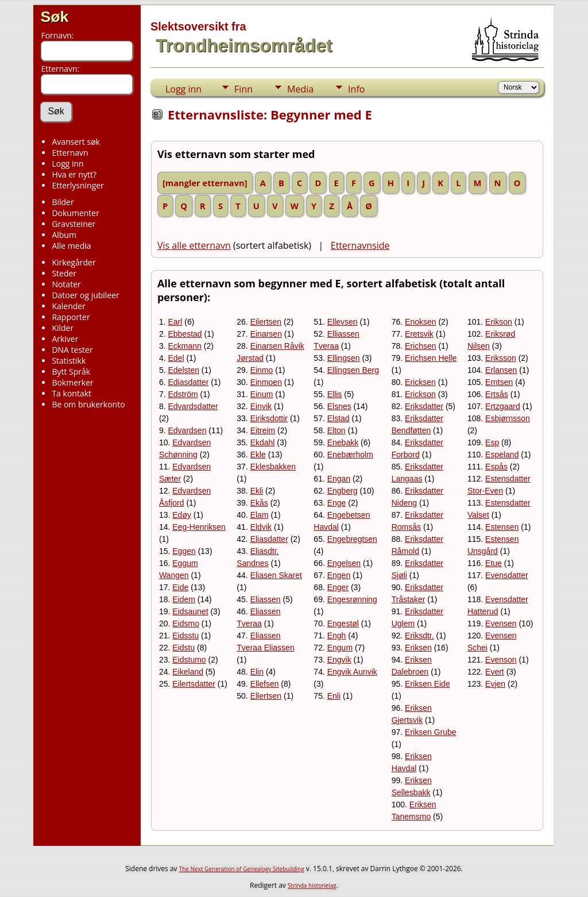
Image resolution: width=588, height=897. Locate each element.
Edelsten (184, 370)
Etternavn (70, 153)
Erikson (499, 322)
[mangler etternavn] (205, 183)
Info (356, 89)
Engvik (339, 660)
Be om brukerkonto (88, 404)
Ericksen (420, 382)
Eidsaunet (190, 611)
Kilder (63, 328)
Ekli (257, 491)
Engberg (343, 491)
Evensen (501, 623)
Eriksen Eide (428, 684)
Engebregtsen (352, 539)
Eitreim (263, 430)
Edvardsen (187, 430)
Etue (494, 563)
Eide (180, 587)
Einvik (261, 406)
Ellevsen (343, 322)
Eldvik (261, 527)
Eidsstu (185, 636)
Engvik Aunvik (352, 672)
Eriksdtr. (419, 636)
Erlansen (501, 370)
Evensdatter (507, 575)
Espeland (502, 455)
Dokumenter (76, 213)
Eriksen (418, 648)
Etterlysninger (78, 185)
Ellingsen (344, 358)
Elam (260, 515)
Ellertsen (266, 696)
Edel (176, 358)
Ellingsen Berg (353, 370)
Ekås (259, 503)
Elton (336, 430)
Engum (340, 648)
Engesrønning (352, 599)
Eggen (184, 551)
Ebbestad (185, 334)
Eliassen (266, 599)
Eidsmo (186, 623)
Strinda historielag (312, 886)
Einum (262, 394)
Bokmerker (72, 382)
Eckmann (185, 346)
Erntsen (499, 382)
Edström (183, 394)
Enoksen (420, 322)
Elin (257, 672)
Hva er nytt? (74, 174)
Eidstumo (189, 660)
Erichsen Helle (431, 358)
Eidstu (183, 648)
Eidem (184, 599)
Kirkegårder (73, 262)
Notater (66, 284)
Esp (492, 442)
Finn (243, 89)
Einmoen (266, 382)
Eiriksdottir (269, 418)
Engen (339, 575)
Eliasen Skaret (276, 575)
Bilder (63, 202)
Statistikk (69, 361)
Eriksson (501, 358)
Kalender (68, 306)
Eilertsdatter (194, 684)
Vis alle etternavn (194, 245)
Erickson (420, 394)
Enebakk (343, 442)
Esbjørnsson (508, 418)
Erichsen (420, 346)
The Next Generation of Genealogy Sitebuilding (242, 869)
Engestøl (343, 623)
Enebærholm (350, 455)
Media (300, 89)
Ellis (335, 394)
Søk (54, 17)
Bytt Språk (71, 371)
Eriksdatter (424, 406)
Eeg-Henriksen (199, 527)
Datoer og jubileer (85, 295)
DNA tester (72, 350)
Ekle (258, 455)
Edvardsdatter (193, 406)
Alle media (71, 246)
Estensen (502, 527)
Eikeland (188, 672)
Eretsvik (419, 334)
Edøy (182, 515)
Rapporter (71, 317)
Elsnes (339, 406)
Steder (64, 273)
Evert (495, 672)
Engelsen (344, 563)
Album (64, 235)
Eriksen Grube (430, 732)
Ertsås (497, 394)
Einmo (262, 370)
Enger (338, 587)
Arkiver (65, 339)
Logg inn (67, 163)
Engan (339, 479)
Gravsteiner (73, 224)
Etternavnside (360, 245)
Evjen (495, 684)
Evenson (501, 660)
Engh (337, 636)
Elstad (339, 418)
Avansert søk (76, 142)
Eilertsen (266, 322)
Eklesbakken (273, 467)
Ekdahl (263, 442)
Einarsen (266, 334)
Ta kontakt (71, 393)
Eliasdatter (269, 539)
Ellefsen (265, 684)
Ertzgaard (503, 406)
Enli (334, 696)
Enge (337, 503)
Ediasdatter (189, 382)
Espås (496, 467)
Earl (175, 322)
